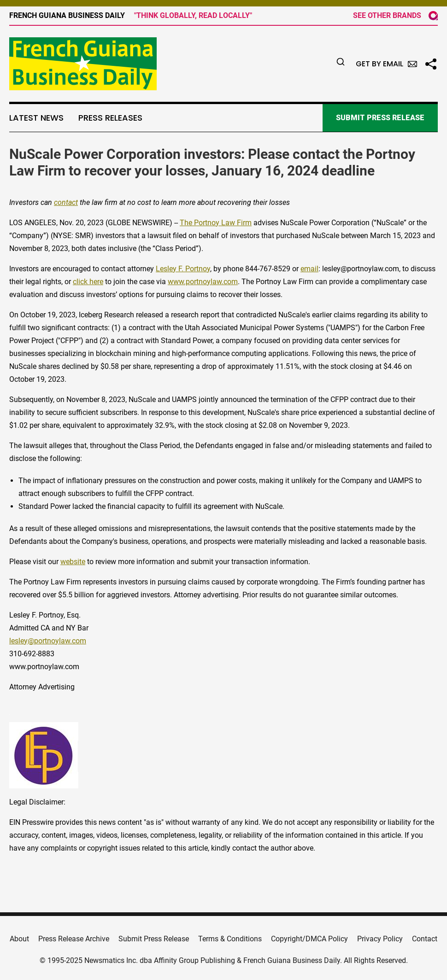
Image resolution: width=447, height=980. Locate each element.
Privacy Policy (380, 939)
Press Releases (110, 118)
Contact (425, 939)
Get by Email (386, 64)
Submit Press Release (154, 939)
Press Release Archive (74, 939)
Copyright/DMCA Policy (309, 939)
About (19, 939)
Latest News (36, 118)
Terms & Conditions (230, 939)
